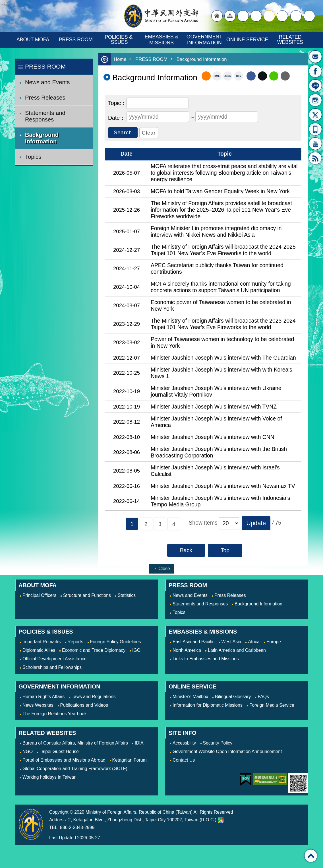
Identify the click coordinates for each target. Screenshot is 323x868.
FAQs (263, 697)
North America (187, 650)
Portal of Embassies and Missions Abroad (64, 760)
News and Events (47, 82)
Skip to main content (3, 3)
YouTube (315, 144)
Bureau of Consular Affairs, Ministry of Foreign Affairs (75, 743)
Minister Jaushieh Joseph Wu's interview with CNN (213, 437)
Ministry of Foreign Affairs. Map (221, 820)
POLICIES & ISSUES (119, 40)
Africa (254, 642)
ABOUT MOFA (33, 40)
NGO (28, 751)
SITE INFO (182, 733)
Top (225, 550)
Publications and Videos (84, 705)
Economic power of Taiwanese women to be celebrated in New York (221, 305)
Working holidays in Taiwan (49, 777)
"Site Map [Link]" (230, 16)
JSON (228, 76)
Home (120, 59)
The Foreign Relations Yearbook (55, 714)
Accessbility (184, 743)
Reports (75, 642)
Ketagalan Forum (130, 760)
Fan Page (315, 71)
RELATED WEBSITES (290, 40)
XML (217, 76)
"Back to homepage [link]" (217, 16)
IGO (136, 650)
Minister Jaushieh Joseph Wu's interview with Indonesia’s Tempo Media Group (220, 501)
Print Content (297, 76)
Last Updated (63, 838)
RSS (315, 158)
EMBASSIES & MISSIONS (162, 40)
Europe (274, 642)
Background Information (42, 138)
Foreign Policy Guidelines (116, 642)
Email (285, 76)
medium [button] (269, 16)
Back (186, 550)
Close (164, 569)
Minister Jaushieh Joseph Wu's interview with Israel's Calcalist (215, 471)
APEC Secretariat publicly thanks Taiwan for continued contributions (217, 268)
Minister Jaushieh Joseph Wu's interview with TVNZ (214, 407)
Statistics (127, 595)
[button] (256, 523)
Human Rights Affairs (44, 697)
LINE (315, 86)
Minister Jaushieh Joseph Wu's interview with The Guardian (223, 358)
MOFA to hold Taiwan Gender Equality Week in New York (220, 191)
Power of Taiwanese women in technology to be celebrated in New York (222, 342)
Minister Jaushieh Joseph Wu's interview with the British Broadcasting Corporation (219, 452)
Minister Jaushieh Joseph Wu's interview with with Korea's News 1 (221, 373)
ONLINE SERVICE (247, 40)
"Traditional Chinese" (243, 16)
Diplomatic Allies (39, 650)
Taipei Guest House (59, 751)
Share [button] (296, 16)
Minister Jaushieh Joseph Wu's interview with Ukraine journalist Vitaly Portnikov (216, 391)
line (274, 76)
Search (309, 16)
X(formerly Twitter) (315, 115)
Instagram (315, 100)
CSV (239, 76)
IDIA (139, 743)
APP (315, 129)
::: (18, 62)
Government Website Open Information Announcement (227, 751)
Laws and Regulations (93, 697)
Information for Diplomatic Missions (208, 705)
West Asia (231, 642)
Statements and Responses (45, 116)
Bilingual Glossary (233, 697)
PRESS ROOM (76, 40)
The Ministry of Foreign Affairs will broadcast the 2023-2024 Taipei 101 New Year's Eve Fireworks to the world (223, 324)
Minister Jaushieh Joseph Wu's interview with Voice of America (216, 422)
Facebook (251, 76)
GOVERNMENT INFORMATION (205, 40)
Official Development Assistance (54, 659)
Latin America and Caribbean (237, 650)
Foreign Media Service (272, 705)
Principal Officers (39, 595)
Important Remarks (42, 642)
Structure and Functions (87, 595)
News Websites (38, 705)
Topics (33, 157)
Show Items (203, 523)
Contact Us (184, 760)
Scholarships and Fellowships (52, 667)
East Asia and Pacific (194, 642)
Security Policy (218, 743)
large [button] (256, 16)
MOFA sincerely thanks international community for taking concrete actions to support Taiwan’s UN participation (221, 287)
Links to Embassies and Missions (206, 659)
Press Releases (45, 98)
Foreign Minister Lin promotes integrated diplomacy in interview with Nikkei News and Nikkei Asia (216, 231)
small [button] (282, 16)
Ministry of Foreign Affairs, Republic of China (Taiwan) (161, 16)
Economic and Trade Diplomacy (94, 650)
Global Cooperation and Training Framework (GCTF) (75, 769)
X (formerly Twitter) (262, 76)
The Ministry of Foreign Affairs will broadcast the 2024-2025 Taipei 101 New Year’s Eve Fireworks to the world (223, 250)
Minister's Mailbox (315, 57)
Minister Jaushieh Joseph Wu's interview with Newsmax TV (223, 486)
